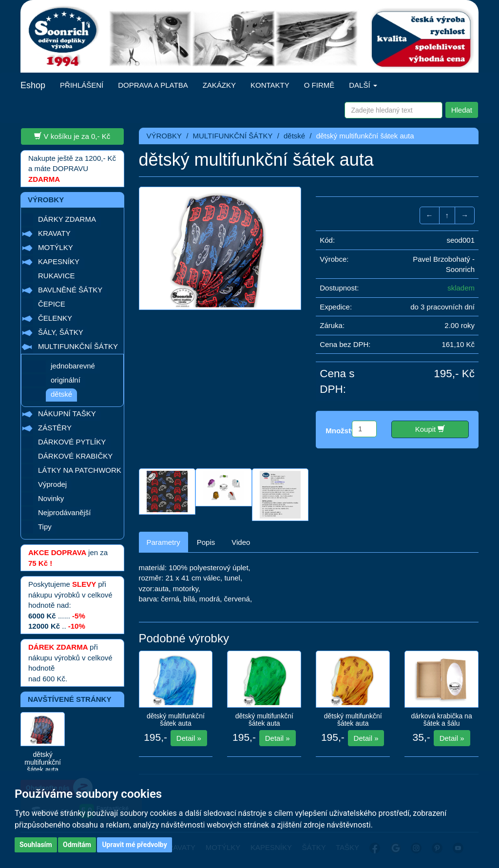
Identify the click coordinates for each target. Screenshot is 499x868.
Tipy (45, 527)
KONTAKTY (270, 85)
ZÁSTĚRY (55, 428)
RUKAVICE (57, 276)
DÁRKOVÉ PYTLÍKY (72, 442)
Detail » (189, 738)
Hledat (462, 110)
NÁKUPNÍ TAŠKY (67, 414)
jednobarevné (73, 366)
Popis (206, 542)
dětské (61, 394)
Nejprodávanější (64, 512)
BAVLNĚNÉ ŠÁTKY (70, 290)
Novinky (51, 498)
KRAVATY (54, 233)
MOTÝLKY (56, 247)
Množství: (342, 431)
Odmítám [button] (77, 845)
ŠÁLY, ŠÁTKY (61, 332)
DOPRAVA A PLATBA (153, 85)
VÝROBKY (164, 136)
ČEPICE (52, 304)
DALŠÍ (363, 85)
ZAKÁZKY (219, 85)
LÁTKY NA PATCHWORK (80, 470)
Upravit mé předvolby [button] (134, 845)
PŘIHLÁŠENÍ (82, 85)
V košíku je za (72, 136)
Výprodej (52, 484)
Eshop (33, 85)
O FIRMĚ (319, 85)
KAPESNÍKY (59, 261)
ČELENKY (55, 318)
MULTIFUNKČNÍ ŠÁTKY (78, 346)
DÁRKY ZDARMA (67, 219)
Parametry (163, 542)
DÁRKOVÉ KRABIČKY (75, 456)
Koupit (430, 429)
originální (66, 380)
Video (241, 542)
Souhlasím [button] (36, 845)
